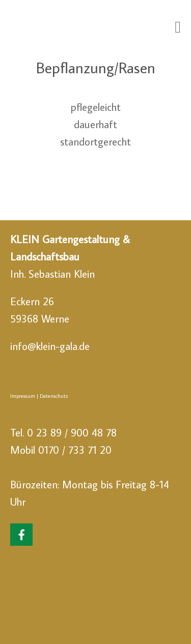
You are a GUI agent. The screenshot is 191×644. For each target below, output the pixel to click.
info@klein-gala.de (50, 346)
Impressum (23, 396)
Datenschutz (54, 396)
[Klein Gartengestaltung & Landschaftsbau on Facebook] (21, 535)
